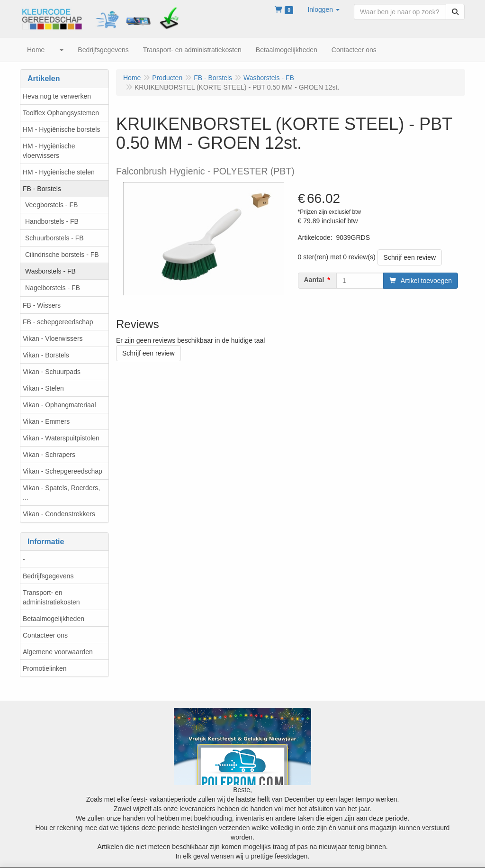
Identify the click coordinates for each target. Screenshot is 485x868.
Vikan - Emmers (46, 421)
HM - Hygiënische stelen (59, 172)
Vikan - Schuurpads (52, 372)
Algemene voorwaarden (58, 652)
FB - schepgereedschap (58, 322)
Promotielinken (45, 668)
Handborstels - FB (52, 221)
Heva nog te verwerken (57, 96)
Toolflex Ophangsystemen (61, 113)
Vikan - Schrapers (49, 455)
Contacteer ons (45, 635)
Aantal (314, 280)
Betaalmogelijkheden (54, 619)
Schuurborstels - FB (54, 238)
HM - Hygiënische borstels (61, 129)
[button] (323, 9)
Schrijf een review (410, 257)
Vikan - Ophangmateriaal (59, 405)
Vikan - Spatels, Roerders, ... (61, 493)
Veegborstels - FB (51, 205)
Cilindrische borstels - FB (62, 255)
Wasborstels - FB (50, 271)
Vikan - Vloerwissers (53, 338)
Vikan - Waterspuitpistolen (61, 438)
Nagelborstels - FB (53, 288)
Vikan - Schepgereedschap (63, 471)
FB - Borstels (42, 189)
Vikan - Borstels (46, 355)
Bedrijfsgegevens (48, 576)
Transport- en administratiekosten (51, 597)
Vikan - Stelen (43, 388)
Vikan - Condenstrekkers (59, 514)
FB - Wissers (42, 305)
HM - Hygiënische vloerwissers (49, 151)
